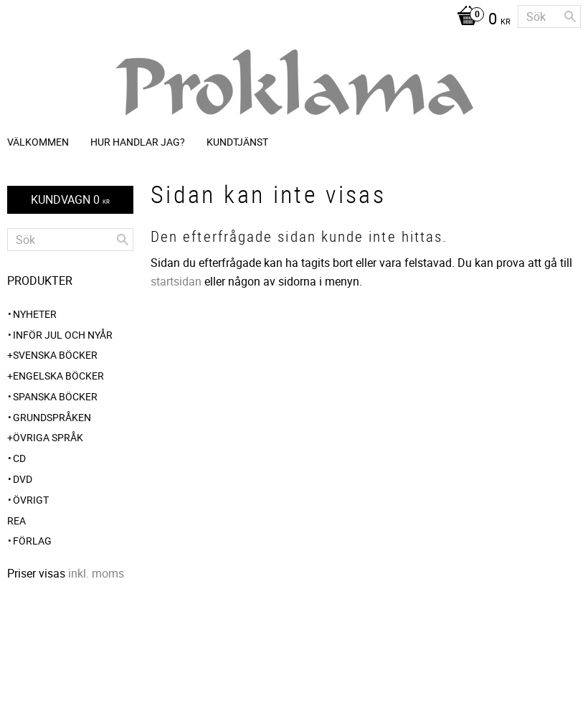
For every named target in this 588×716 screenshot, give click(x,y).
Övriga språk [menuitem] (48, 437)
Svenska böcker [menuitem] (55, 355)
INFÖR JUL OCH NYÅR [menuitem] (63, 335)
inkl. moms (96, 573)
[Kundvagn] (480, 20)
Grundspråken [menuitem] (52, 417)
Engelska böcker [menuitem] (58, 376)
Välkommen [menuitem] (38, 142)
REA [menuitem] (16, 520)
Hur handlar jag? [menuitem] (138, 142)
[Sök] (570, 17)
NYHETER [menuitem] (35, 314)
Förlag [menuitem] (32, 541)
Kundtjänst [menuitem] (237, 142)
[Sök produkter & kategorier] (549, 17)
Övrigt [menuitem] (31, 500)
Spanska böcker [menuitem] (55, 396)
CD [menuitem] (19, 458)
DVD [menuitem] (23, 479)
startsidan (176, 281)
